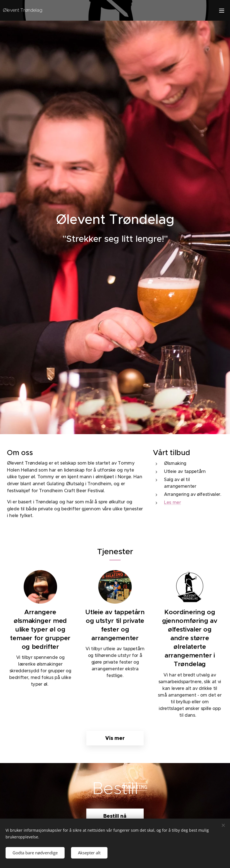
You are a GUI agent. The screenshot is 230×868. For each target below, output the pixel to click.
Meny (222, 11)
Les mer (172, 502)
